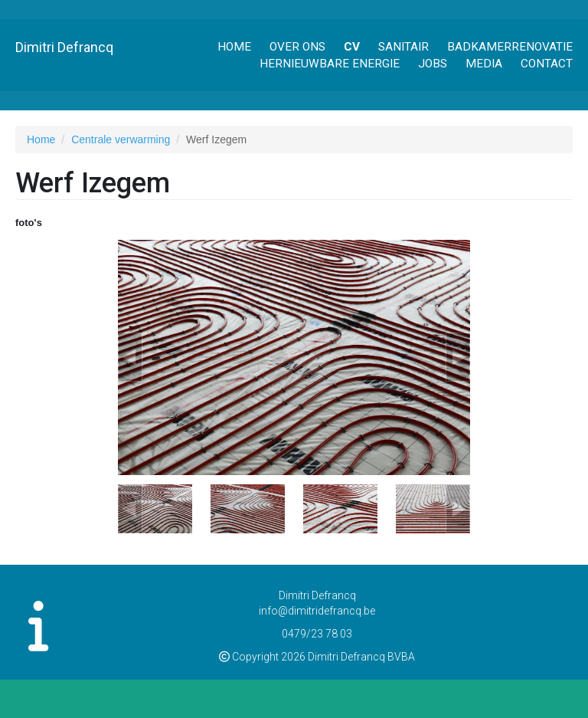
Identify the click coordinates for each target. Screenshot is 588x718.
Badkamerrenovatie (510, 47)
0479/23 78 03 (317, 634)
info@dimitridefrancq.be (317, 611)
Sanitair (403, 47)
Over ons (297, 47)
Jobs (433, 64)
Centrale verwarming (121, 139)
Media (484, 64)
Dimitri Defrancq (64, 48)
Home (234, 47)
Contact (547, 64)
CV (352, 47)
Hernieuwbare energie (330, 64)
